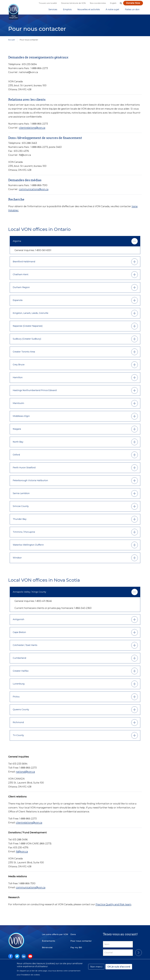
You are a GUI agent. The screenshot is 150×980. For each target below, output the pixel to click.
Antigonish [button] (19, 621)
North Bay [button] (18, 444)
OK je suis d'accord (119, 967)
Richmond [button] (18, 724)
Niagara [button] (17, 431)
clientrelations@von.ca (32, 129)
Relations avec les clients (27, 101)
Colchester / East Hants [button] (25, 647)
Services (53, 10)
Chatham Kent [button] (21, 276)
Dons (73, 932)
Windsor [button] (17, 559)
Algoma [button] (17, 243)
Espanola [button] (18, 302)
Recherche (16, 201)
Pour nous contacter (81, 939)
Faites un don (132, 10)
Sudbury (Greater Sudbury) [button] (27, 341)
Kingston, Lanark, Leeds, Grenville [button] (31, 315)
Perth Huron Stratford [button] (24, 469)
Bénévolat (47, 946)
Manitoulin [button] (18, 405)
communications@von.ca (34, 191)
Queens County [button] (21, 711)
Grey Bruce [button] (19, 366)
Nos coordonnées (98, 3)
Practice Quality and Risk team (113, 906)
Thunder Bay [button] (20, 521)
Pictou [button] (16, 698)
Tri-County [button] (18, 737)
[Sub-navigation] (53, 10)
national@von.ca (25, 773)
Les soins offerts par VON (55, 932)
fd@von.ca (22, 853)
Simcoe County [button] (21, 508)
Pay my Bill (76, 946)
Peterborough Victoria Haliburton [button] (30, 482)
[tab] (75, 243)
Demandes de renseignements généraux (38, 59)
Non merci (96, 967)
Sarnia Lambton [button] (21, 495)
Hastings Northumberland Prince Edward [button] (35, 392)
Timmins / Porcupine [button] (24, 534)
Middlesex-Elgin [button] (21, 418)
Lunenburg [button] (19, 686)
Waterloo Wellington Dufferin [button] (28, 547)
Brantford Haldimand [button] (24, 263)
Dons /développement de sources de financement (45, 140)
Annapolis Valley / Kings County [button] (29, 594)
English (113, 3)
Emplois (67, 10)
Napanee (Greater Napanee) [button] (28, 328)
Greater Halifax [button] (21, 673)
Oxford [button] (16, 456)
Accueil (11, 41)
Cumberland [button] (19, 660)
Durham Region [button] (21, 289)
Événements (49, 939)
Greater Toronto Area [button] (24, 353)
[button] (121, 3)
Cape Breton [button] (19, 634)
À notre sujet (112, 10)
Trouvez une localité (48, 3)
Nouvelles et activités (89, 10)
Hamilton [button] (18, 379)
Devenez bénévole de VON (73, 3)
